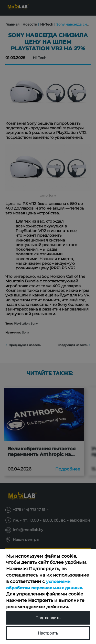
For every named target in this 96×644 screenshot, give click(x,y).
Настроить (48, 633)
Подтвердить (48, 617)
